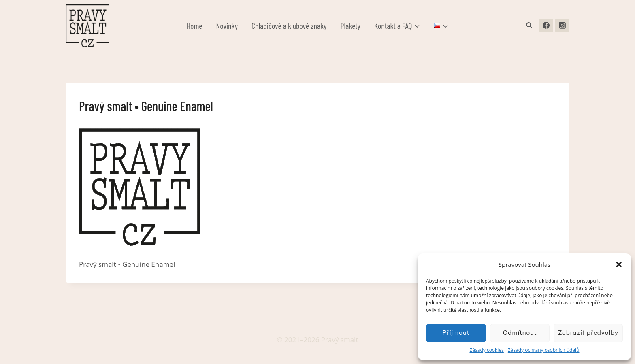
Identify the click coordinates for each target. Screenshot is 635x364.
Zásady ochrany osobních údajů (544, 350)
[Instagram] (562, 26)
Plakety (351, 26)
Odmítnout (520, 333)
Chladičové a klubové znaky (289, 26)
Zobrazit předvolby (588, 333)
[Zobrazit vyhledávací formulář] (529, 26)
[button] (619, 264)
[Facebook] (546, 26)
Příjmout (456, 333)
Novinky (227, 26)
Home (195, 26)
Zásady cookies (486, 350)
